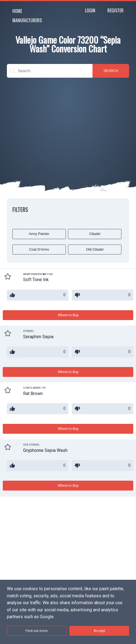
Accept (99, 631)
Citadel (95, 234)
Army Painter (39, 234)
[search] (50, 71)
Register (115, 10)
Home (17, 11)
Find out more (37, 631)
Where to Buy (68, 315)
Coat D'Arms (39, 249)
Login (90, 10)
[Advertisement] (68, 122)
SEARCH (111, 71)
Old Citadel (95, 249)
